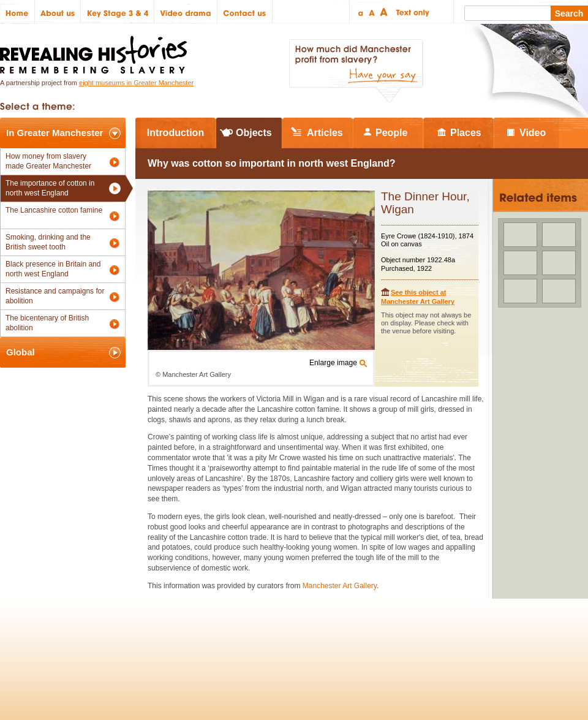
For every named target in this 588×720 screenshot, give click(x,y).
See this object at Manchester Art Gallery (418, 297)
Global (21, 352)
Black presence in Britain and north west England (53, 269)
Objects (254, 133)
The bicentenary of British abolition (47, 323)
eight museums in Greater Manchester (136, 83)
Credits (105, 642)
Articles (325, 133)
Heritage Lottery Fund (406, 642)
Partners (147, 642)
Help (185, 642)
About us (58, 12)
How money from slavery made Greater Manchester (48, 161)
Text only (411, 12)
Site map (63, 642)
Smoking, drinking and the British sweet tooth (48, 242)
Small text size (360, 12)
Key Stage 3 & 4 (118, 12)
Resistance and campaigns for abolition (55, 296)
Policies (21, 642)
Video (533, 133)
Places (466, 133)
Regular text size (372, 12)
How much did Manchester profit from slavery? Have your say (356, 71)
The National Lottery (318, 642)
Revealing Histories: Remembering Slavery (96, 51)
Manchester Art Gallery (340, 586)
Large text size (384, 12)
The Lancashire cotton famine (54, 210)
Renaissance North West (520, 642)
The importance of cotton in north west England (50, 188)
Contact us (245, 12)
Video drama (186, 12)
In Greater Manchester (55, 133)
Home (17, 12)
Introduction (175, 133)
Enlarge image (333, 363)
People (391, 133)
